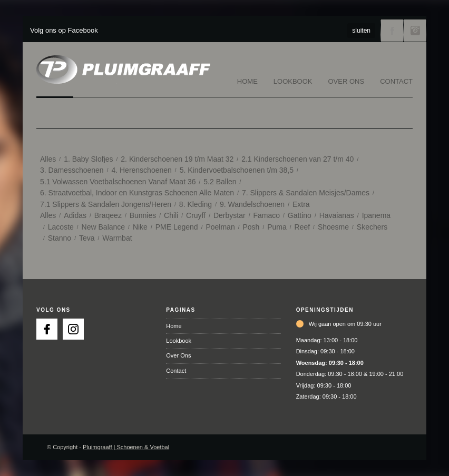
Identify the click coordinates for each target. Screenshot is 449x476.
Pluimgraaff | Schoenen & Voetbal (126, 447)
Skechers (372, 227)
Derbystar (230, 215)
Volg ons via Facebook (392, 31)
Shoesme (333, 227)
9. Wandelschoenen (252, 204)
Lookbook (293, 81)
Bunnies (143, 215)
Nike (140, 227)
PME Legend (177, 227)
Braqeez (108, 215)
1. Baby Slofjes (88, 159)
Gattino (300, 215)
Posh (251, 227)
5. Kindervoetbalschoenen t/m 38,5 (237, 170)
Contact (396, 81)
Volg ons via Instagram (415, 31)
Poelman (220, 227)
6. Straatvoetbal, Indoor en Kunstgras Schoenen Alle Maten (137, 193)
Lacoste (61, 227)
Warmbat (117, 238)
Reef (302, 227)
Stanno (60, 238)
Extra (301, 204)
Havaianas (337, 215)
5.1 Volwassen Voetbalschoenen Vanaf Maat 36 (118, 182)
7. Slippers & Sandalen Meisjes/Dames (306, 193)
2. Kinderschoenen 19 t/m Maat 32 (177, 159)
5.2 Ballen (220, 182)
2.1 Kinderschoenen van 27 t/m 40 (297, 159)
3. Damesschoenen (72, 170)
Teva (87, 238)
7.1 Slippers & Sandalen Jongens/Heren (106, 204)
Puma (277, 227)
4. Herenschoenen (141, 170)
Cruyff (196, 215)
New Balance (104, 227)
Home (247, 81)
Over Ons (346, 81)
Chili (171, 215)
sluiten (361, 31)
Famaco (266, 215)
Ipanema (376, 215)
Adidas (75, 215)
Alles (48, 159)
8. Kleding (196, 204)
